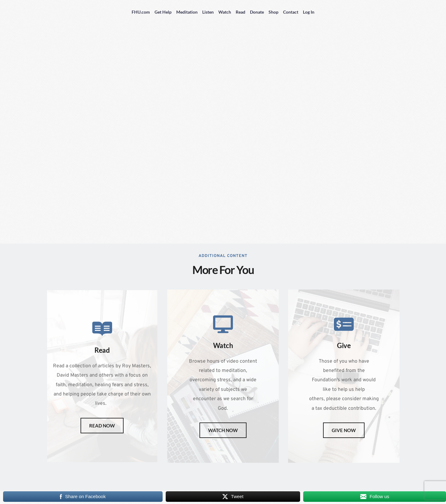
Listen (208, 12)
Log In (309, 12)
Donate (257, 12)
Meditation (187, 12)
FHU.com (141, 12)
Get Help (163, 12)
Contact (291, 12)
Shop (273, 12)
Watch (225, 12)
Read (240, 12)
